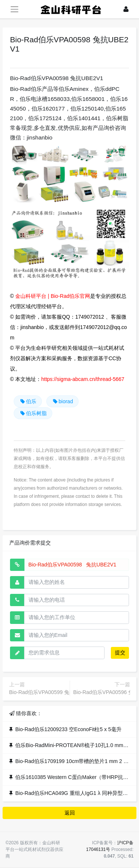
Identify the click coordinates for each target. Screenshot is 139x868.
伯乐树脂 (33, 413)
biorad (62, 401)
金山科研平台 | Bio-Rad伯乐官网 (53, 296)
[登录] (126, 9)
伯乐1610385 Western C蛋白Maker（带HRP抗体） (74, 777)
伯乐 (28, 401)
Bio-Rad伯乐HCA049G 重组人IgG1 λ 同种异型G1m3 (76, 793)
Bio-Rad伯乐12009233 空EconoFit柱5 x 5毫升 (68, 729)
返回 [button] (70, 813)
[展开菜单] (14, 9)
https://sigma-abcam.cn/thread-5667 (83, 379)
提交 (120, 652)
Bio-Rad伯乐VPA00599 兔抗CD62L (50, 692)
